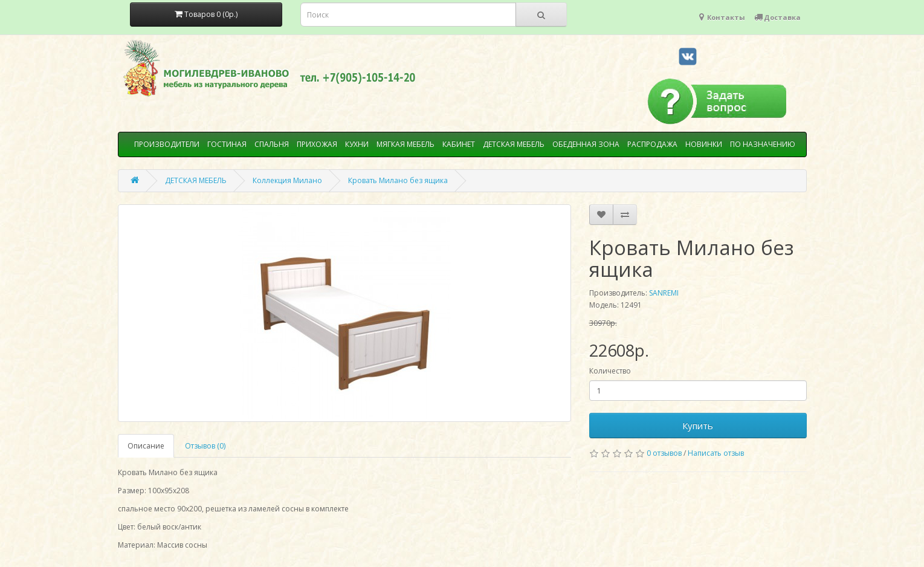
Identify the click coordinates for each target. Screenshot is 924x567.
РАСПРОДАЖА (652, 144)
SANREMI (664, 293)
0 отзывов (664, 453)
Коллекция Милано (287, 180)
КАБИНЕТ (459, 144)
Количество (610, 371)
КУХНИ (357, 144)
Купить (698, 426)
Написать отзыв (716, 453)
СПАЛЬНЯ (272, 144)
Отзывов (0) (205, 446)
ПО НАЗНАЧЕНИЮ (763, 144)
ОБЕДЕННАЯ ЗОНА (586, 144)
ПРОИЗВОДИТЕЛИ (167, 144)
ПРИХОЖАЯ (317, 144)
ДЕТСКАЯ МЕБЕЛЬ (514, 144)
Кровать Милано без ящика (398, 180)
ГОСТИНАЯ (227, 144)
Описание (146, 446)
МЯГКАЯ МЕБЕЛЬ (405, 144)
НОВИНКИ (704, 144)
